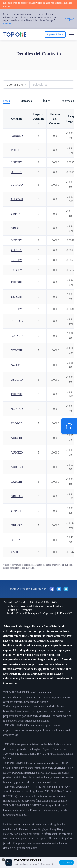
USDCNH (17, 540)
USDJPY (17, 162)
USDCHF (17, 297)
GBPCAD (17, 496)
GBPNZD (17, 525)
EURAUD (17, 185)
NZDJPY (17, 241)
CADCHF (17, 482)
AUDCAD (17, 199)
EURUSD (17, 150)
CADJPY (17, 250)
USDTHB (17, 552)
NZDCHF (17, 351)
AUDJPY (17, 172)
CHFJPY (17, 309)
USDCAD (17, 380)
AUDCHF (17, 438)
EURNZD (17, 336)
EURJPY (17, 270)
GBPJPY (17, 260)
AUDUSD (17, 136)
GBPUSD (17, 214)
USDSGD (17, 423)
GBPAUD (17, 228)
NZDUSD (17, 365)
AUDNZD (17, 453)
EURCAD (17, 321)
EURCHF (17, 394)
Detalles (7, 24)
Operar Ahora (55, 34)
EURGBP (17, 282)
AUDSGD (17, 467)
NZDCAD (17, 409)
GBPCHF (17, 511)
